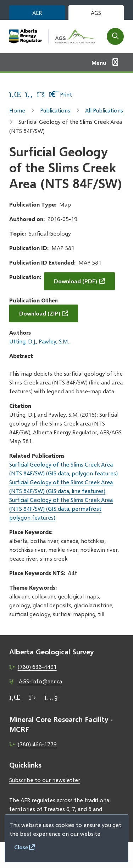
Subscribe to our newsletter (45, 780)
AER (37, 13)
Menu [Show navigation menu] (99, 62)
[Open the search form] (115, 36)
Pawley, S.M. (54, 341)
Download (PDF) (76, 281)
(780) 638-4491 (37, 667)
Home (17, 110)
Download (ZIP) (40, 313)
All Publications (104, 110)
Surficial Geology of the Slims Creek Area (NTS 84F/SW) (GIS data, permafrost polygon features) (61, 508)
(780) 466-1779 (37, 744)
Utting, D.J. (23, 341)
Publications (55, 110)
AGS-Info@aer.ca (40, 681)
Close (21, 847)
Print (60, 94)
